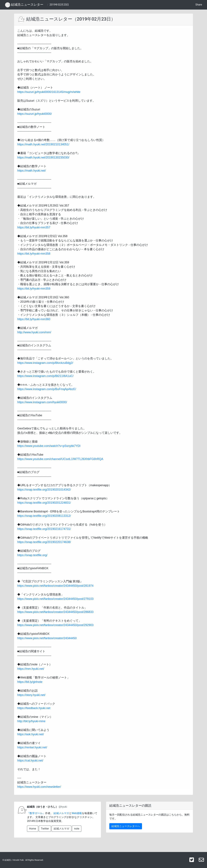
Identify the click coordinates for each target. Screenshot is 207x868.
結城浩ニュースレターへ (126, 826)
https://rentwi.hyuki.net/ (32, 747)
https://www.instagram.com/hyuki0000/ (42, 402)
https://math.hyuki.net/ (32, 171)
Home (33, 829)
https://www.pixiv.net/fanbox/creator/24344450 (47, 638)
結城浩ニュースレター (24, 5)
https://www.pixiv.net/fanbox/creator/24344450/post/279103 (55, 599)
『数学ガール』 (36, 813)
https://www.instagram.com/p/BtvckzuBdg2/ (45, 363)
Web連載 (77, 813)
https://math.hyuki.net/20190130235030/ (43, 157)
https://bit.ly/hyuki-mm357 (34, 227)
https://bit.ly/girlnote (30, 682)
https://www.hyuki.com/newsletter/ (39, 787)
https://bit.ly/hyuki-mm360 (34, 319)
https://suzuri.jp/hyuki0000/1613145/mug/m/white (49, 92)
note (77, 829)
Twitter (45, 829)
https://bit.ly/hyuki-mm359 (34, 289)
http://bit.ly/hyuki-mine (31, 721)
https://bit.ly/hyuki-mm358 (34, 254)
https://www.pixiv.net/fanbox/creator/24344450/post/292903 (55, 625)
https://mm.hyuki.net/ (31, 669)
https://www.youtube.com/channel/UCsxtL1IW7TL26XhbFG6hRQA (60, 459)
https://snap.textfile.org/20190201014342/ (44, 490)
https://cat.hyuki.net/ (30, 761)
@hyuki (63, 807)
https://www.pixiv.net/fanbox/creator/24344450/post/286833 (55, 612)
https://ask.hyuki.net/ (31, 734)
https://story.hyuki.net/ (31, 695)
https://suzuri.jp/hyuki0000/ (35, 114)
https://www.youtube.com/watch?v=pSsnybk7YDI (49, 446)
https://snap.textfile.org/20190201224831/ (44, 503)
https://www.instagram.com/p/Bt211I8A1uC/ (45, 376)
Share (199, 5)
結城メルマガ (61, 813)
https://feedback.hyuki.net (34, 708)
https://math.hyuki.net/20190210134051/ (43, 144)
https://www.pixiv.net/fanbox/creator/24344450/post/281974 (55, 586)
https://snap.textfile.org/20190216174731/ (44, 529)
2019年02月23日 (59, 5)
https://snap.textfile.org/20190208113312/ (44, 516)
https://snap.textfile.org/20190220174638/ (44, 542)
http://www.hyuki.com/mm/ (34, 332)
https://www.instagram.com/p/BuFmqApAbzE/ (47, 389)
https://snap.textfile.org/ (32, 555)
